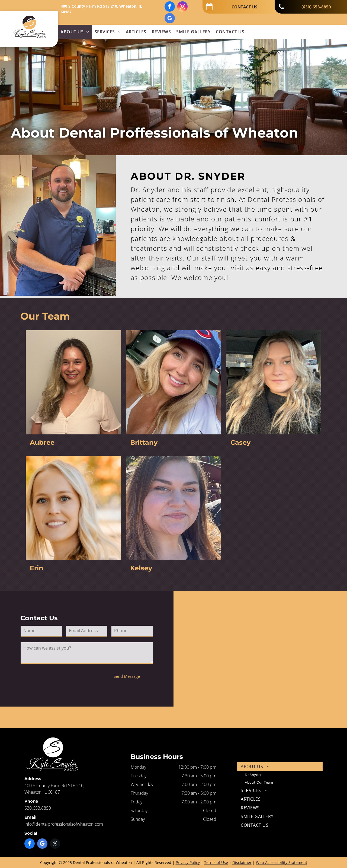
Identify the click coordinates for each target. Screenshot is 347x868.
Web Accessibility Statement (282, 862)
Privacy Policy (188, 862)
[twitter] (55, 844)
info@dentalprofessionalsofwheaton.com (64, 824)
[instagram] (182, 7)
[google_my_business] (170, 19)
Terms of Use (216, 862)
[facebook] (170, 7)
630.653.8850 (38, 808)
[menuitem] (75, 32)
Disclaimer (242, 862)
